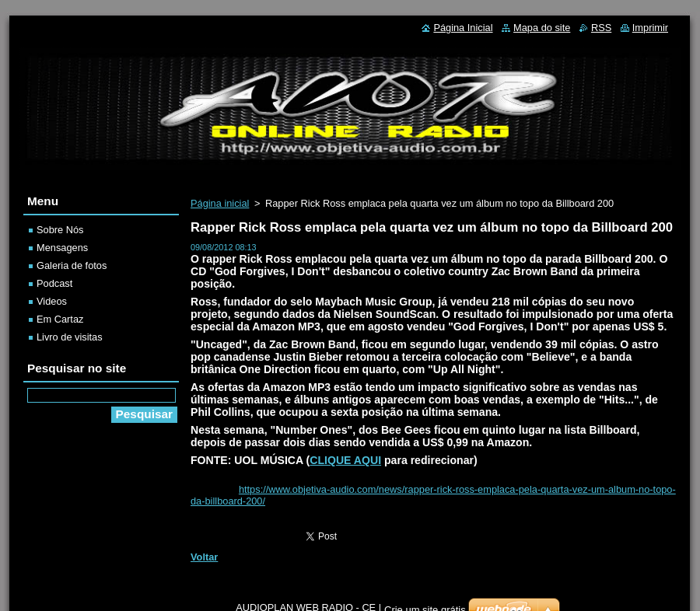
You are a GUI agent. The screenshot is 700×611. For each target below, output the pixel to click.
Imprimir (650, 28)
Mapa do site (542, 28)
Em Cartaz (60, 319)
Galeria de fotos (72, 265)
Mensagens (62, 248)
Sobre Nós (60, 230)
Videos (52, 301)
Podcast (54, 283)
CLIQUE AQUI (345, 460)
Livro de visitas (70, 337)
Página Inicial (463, 28)
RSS (601, 28)
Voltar (204, 557)
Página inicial (220, 203)
